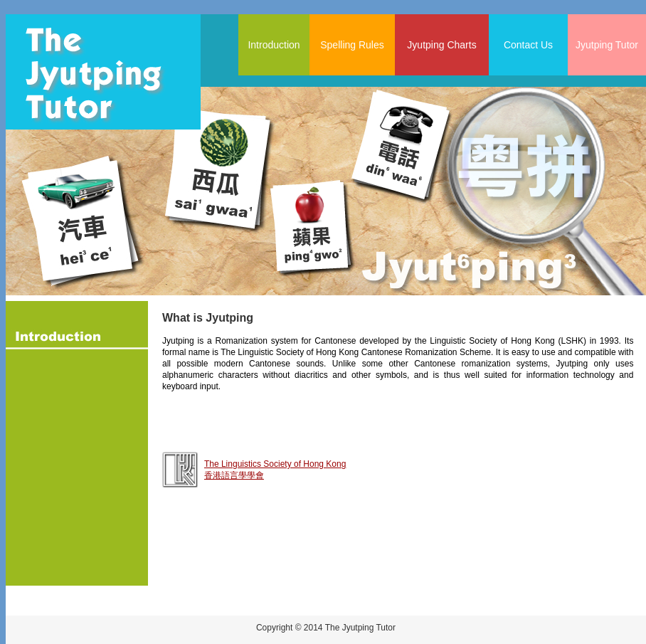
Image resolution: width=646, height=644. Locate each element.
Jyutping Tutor (607, 45)
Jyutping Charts (441, 45)
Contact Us (528, 45)
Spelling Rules (352, 45)
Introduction (274, 45)
